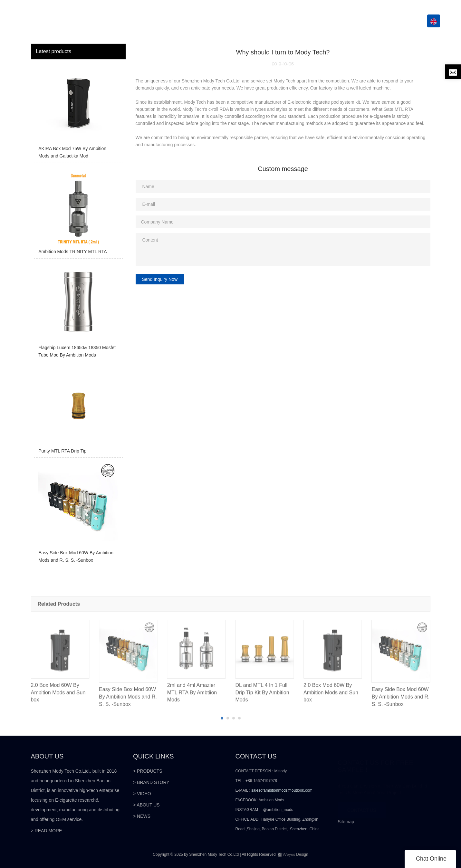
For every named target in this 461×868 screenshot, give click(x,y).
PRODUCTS (217, 21)
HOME (188, 21)
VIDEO (305, 21)
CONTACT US (398, 21)
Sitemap (346, 822)
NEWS (362, 21)
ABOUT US (334, 21)
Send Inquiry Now (160, 279)
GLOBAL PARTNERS (267, 21)
